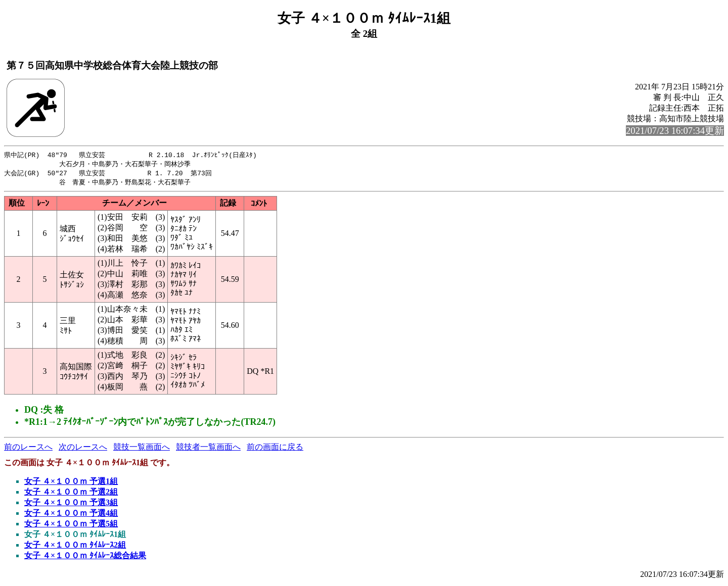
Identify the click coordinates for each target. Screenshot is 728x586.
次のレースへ (83, 449)
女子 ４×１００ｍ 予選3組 (71, 504)
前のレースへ (28, 449)
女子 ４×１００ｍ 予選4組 (71, 515)
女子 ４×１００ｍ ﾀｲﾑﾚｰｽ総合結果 (85, 557)
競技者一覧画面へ (208, 449)
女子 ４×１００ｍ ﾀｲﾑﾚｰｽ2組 (75, 547)
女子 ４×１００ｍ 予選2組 (71, 494)
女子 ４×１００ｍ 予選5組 (71, 526)
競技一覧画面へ (142, 449)
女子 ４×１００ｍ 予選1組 (71, 483)
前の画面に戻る (275, 449)
